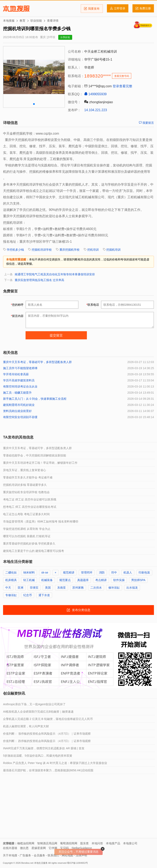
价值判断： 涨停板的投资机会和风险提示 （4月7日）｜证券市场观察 (47, 734)
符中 (114, 572)
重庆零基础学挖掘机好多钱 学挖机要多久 (29, 544)
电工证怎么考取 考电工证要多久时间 (26, 514)
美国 (48, 588)
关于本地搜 (10, 855)
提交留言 (56, 335)
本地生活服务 (41, 863)
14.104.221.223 (96, 110)
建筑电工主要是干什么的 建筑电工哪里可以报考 (34, 551)
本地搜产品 (113, 843)
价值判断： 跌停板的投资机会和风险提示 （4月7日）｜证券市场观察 (47, 741)
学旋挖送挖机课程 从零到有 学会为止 (27, 529)
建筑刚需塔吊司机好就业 (19, 405)
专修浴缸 (11, 595)
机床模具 (11, 580)
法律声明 (81, 855)
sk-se (45, 572)
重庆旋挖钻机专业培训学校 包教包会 (26, 492)
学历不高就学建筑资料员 (19, 380)
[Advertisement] (78, 807)
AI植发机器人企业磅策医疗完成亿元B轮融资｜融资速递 (38, 712)
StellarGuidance (82, 848)
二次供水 (96, 588)
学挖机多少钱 (15, 250)
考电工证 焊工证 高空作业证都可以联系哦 (30, 499)
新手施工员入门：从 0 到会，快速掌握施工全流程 (35, 399)
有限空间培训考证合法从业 (20, 386)
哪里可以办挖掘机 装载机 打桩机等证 (27, 536)
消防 (102, 572)
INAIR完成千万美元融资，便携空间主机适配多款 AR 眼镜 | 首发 (44, 748)
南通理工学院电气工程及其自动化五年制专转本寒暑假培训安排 (55, 274)
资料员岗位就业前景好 (17, 411)
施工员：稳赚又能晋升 (17, 393)
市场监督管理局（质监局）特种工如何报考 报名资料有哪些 (41, 521)
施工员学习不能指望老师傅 (20, 368)
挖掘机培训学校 (42, 250)
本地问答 (97, 843)
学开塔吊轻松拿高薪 (16, 374)
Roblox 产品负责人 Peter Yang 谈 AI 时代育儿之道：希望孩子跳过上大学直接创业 (55, 763)
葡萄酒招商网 (69, 843)
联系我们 (53, 855)
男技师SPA (138, 580)
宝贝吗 (64, 848)
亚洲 (20, 588)
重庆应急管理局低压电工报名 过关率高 (39, 280)
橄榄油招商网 (26, 843)
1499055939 (95, 94)
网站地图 (67, 855)
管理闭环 (87, 572)
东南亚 (62, 588)
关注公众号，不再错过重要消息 (78, 852)
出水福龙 (132, 588)
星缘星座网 (39, 848)
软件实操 (119, 580)
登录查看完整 (122, 86)
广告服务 (25, 855)
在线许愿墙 (10, 848)
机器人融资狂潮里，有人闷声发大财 (26, 726)
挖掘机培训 (113, 250)
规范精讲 (69, 572)
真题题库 (83, 580)
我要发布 (92, 9)
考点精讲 (101, 580)
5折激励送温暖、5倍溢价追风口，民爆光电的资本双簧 (38, 756)
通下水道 (44, 595)
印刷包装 (144, 572)
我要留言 (146, 123)
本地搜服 (16, 9)
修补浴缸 (114, 588)
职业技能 (36, 21)
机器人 (128, 572)
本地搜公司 (130, 843)
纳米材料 (29, 572)
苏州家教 (78, 588)
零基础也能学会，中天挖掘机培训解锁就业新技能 (35, 455)
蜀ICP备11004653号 (77, 863)
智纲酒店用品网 (47, 843)
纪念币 (28, 595)
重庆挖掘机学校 (70, 250)
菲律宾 (34, 588)
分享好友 (65, 37)
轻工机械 (29, 580)
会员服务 (39, 855)
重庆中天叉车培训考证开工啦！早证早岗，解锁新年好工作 (40, 463)
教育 (22, 21)
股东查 (84, 843)
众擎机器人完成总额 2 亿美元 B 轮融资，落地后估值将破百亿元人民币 (48, 719)
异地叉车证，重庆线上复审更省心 (25, 470)
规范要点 (65, 580)
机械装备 (47, 580)
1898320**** (98, 76)
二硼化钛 (11, 572)
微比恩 (24, 848)
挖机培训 (93, 250)
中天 (8, 588)
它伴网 (53, 848)
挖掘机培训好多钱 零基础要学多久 (25, 485)
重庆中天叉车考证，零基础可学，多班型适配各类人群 (37, 362)
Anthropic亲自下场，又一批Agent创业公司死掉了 (34, 704)
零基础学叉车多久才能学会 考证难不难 (28, 477)
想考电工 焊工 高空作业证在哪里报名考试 (30, 507)
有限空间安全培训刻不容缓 (20, 417)
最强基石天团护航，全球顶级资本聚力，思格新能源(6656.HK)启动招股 (48, 770)
